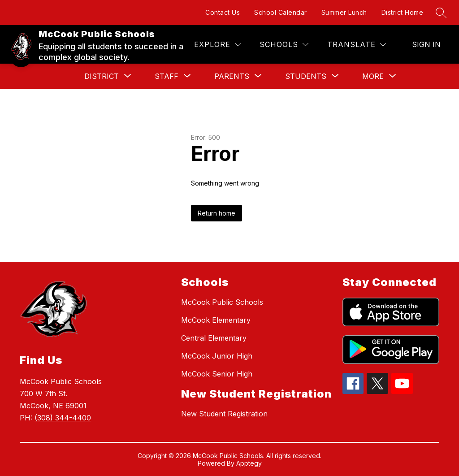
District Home (403, 12)
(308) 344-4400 (63, 418)
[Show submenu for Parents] (232, 76)
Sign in (426, 44)
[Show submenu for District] (102, 76)
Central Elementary (214, 338)
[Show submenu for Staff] (167, 76)
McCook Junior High (217, 356)
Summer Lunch (344, 12)
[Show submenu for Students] (306, 76)
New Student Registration (224, 414)
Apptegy (249, 463)
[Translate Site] (357, 45)
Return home (217, 213)
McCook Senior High (217, 374)
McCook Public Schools (222, 302)
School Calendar (281, 12)
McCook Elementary (216, 320)
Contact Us (223, 12)
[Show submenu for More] (373, 76)
